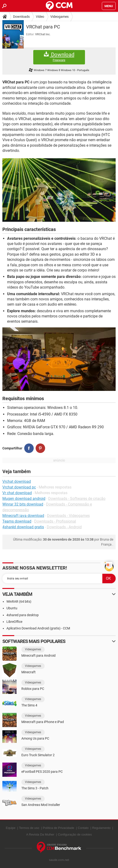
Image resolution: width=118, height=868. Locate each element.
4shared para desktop (23, 615)
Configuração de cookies (75, 834)
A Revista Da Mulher (40, 834)
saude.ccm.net (59, 860)
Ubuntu (12, 608)
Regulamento (101, 828)
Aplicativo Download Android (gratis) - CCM (38, 628)
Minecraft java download (23, 516)
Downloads (21, 17)
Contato (83, 828)
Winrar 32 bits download (23, 504)
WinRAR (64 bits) (19, 601)
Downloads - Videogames (68, 516)
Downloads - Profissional (55, 521)
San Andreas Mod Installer (41, 805)
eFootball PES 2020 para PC (42, 772)
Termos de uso (29, 828)
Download (59, 57)
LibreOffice (14, 622)
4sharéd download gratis (23, 527)
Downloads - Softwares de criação (77, 499)
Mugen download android (24, 499)
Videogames (59, 17)
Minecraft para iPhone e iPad (43, 722)
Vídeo (40, 17)
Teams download (17, 521)
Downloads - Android (64, 527)
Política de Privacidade (58, 828)
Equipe (11, 828)
